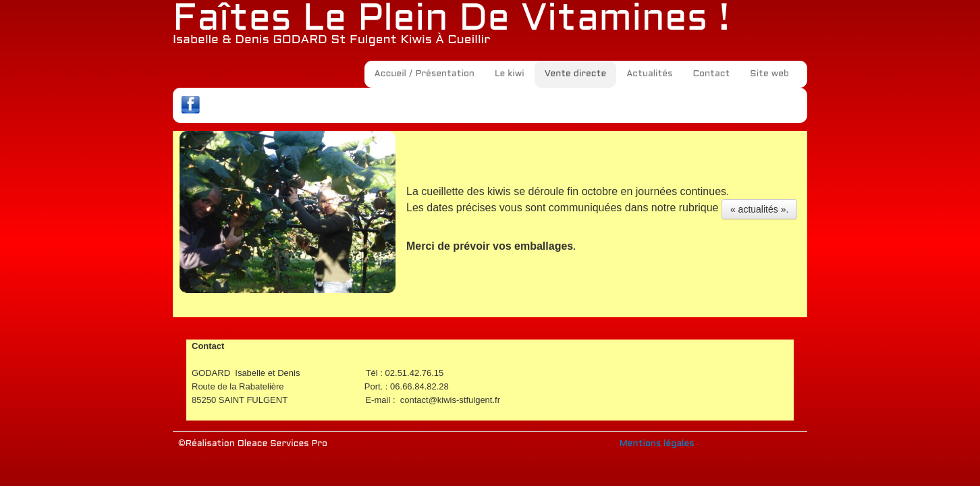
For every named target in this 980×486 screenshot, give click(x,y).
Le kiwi (510, 74)
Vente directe (575, 74)
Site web (769, 74)
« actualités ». (759, 209)
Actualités (649, 74)
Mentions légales (657, 444)
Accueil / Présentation (425, 74)
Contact (711, 74)
